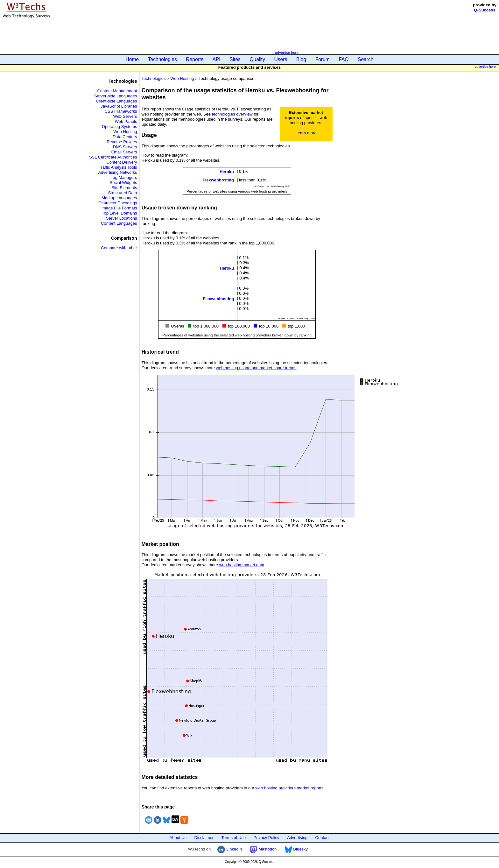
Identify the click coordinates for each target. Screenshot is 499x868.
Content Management (117, 91)
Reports (195, 59)
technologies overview (232, 114)
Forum (323, 59)
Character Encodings (118, 203)
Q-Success (485, 10)
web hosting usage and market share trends (256, 368)
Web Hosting (125, 132)
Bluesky (296, 849)
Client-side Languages (116, 101)
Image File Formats (119, 208)
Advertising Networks (117, 172)
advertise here (287, 52)
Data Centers (125, 137)
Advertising (297, 838)
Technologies (162, 59)
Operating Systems (119, 127)
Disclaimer (204, 838)
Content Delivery (122, 162)
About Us (178, 838)
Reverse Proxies (122, 142)
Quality (257, 59)
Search (365, 59)
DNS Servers (125, 147)
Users (281, 59)
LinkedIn (230, 849)
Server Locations (122, 218)
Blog (301, 59)
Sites (235, 59)
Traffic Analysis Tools (118, 167)
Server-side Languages (116, 96)
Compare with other (119, 248)
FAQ (344, 59)
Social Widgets (123, 183)
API (217, 59)
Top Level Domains (119, 213)
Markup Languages (119, 198)
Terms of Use (234, 838)
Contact (323, 838)
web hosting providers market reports (289, 788)
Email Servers (124, 152)
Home (132, 59)
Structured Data (122, 193)
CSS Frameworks (121, 111)
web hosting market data (242, 565)
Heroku (227, 172)
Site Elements (124, 188)
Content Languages (119, 223)
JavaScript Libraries (119, 106)
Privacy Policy (267, 838)
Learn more (306, 133)
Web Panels (126, 121)
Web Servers (125, 116)
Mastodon (263, 849)
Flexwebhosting (218, 180)
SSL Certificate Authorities (113, 157)
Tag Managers (124, 177)
